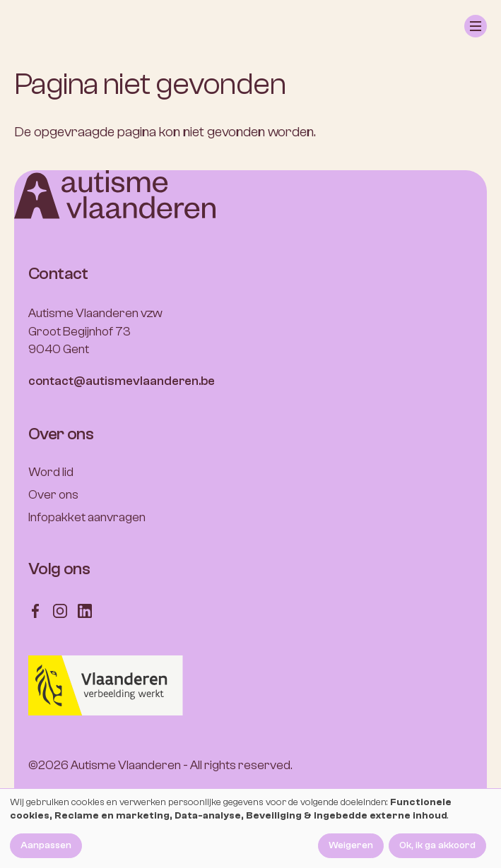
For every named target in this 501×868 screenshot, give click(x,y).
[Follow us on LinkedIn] (85, 610)
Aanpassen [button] (46, 845)
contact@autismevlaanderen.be (122, 381)
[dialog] (250, 828)
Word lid (51, 472)
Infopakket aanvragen (87, 517)
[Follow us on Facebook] (35, 610)
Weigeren (351, 845)
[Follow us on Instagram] (60, 610)
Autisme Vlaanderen (126, 765)
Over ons (53, 495)
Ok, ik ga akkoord (437, 845)
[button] (476, 26)
